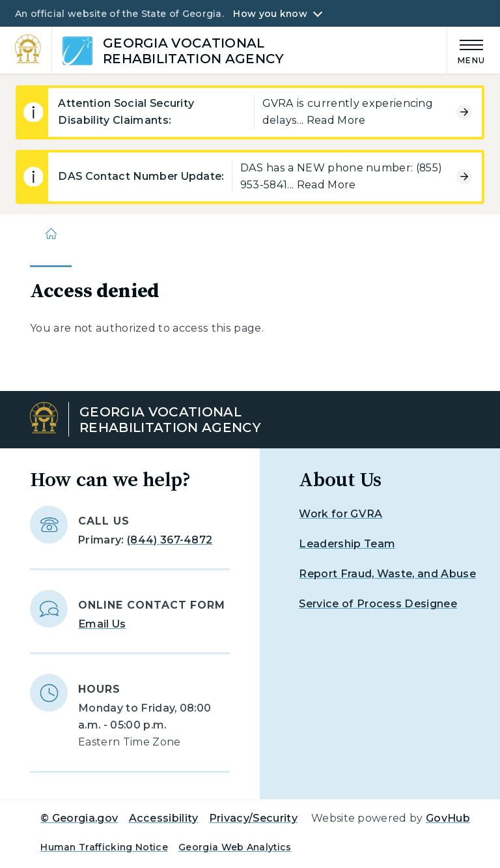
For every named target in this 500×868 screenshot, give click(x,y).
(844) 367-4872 (170, 540)
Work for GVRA (340, 514)
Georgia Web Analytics (235, 847)
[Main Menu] (466, 50)
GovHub (448, 818)
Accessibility (164, 818)
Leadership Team (347, 544)
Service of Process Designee (378, 604)
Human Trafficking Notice (104, 847)
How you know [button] (270, 14)
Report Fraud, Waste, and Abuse (387, 574)
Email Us (102, 624)
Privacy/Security (253, 818)
